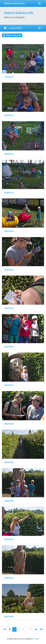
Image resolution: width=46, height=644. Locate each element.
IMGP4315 (9, 77)
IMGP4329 (9, 424)
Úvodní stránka (5, 28)
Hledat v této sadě (12, 35)
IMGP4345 (9, 617)
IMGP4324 (9, 347)
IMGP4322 (9, 270)
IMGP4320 (9, 231)
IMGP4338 (9, 501)
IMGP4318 (9, 154)
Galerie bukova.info (14, 3)
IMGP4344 (9, 578)
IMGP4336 (9, 462)
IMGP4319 (9, 193)
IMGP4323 (9, 308)
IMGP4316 (9, 115)
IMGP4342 (9, 539)
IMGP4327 (9, 385)
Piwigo (36, 639)
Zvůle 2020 (16, 28)
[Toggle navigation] (39, 3)
